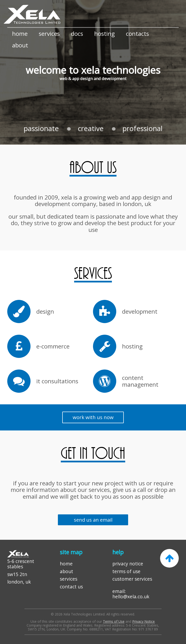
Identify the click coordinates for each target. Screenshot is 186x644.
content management (140, 381)
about (20, 45)
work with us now (93, 417)
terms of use (126, 571)
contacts (137, 33)
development (140, 311)
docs (77, 33)
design (45, 311)
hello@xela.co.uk (131, 596)
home (20, 33)
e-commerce (53, 346)
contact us (71, 587)
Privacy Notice (143, 621)
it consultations (57, 381)
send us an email (93, 520)
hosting (105, 33)
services (49, 33)
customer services (132, 579)
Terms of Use (114, 621)
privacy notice (128, 564)
